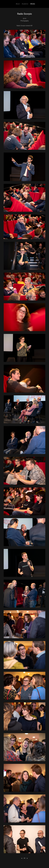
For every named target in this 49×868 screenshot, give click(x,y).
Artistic (33, 4)
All (24, 858)
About (18, 4)
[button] (24, 44)
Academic (25, 4)
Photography (25, 21)
